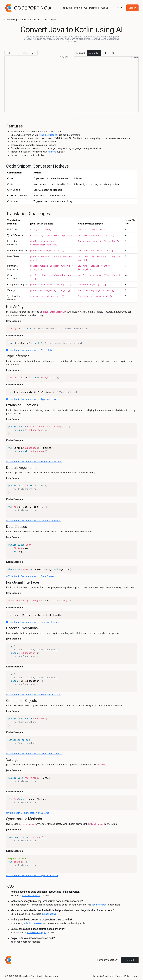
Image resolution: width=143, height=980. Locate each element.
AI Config (94, 53)
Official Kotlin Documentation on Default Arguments (34, 521)
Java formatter (100, 905)
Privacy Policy (123, 976)
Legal (136, 976)
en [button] (118, 8)
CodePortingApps (37, 932)
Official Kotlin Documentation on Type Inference (31, 399)
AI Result (81, 53)
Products (67, 8)
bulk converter (34, 923)
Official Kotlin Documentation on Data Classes (30, 576)
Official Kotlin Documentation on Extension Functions (34, 462)
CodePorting (11, 20)
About (104, 8)
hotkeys (52, 152)
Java (45, 20)
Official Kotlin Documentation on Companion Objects (34, 754)
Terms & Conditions (103, 976)
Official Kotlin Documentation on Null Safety (29, 350)
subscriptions (49, 914)
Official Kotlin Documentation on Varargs (28, 813)
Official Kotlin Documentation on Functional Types (32, 622)
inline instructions (48, 135)
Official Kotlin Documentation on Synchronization (32, 875)
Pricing (78, 8)
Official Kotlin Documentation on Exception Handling (34, 695)
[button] (132, 8)
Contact (130, 960)
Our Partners (91, 8)
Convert (36, 20)
